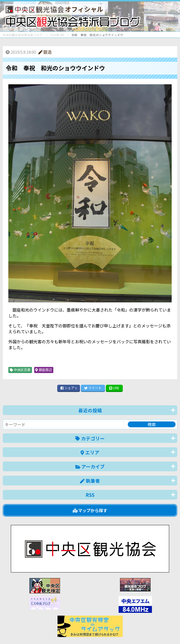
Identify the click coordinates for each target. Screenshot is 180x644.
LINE (114, 388)
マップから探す (90, 510)
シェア (69, 388)
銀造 (45, 52)
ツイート (93, 388)
